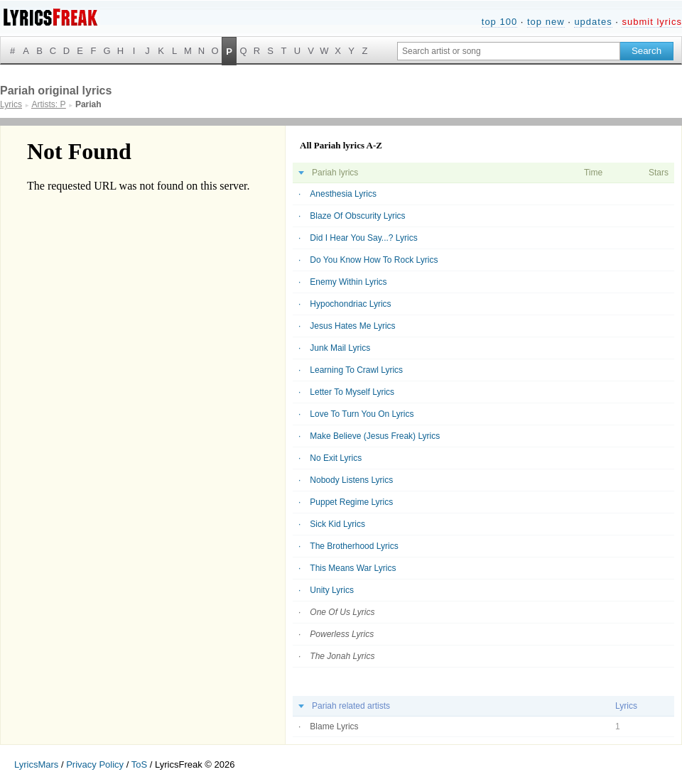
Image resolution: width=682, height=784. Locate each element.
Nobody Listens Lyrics (351, 480)
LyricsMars (36, 764)
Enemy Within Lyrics (348, 282)
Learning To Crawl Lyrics (356, 370)
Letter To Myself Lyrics (352, 392)
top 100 (499, 22)
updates (593, 22)
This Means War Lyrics (353, 568)
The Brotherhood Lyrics (354, 546)
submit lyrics (652, 22)
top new (546, 22)
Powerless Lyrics (342, 634)
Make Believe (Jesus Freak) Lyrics (375, 436)
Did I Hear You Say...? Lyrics (363, 238)
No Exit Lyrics (336, 458)
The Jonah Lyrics (342, 656)
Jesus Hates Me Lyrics (352, 326)
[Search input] (509, 51)
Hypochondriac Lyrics (350, 304)
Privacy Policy (95, 764)
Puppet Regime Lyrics (351, 502)
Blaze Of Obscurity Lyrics (357, 216)
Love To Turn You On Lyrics (362, 414)
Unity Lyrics (332, 590)
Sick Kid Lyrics (337, 524)
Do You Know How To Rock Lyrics (374, 260)
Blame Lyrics (334, 726)
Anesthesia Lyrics (343, 194)
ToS (139, 764)
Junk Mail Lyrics (340, 348)
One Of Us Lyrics (342, 612)
